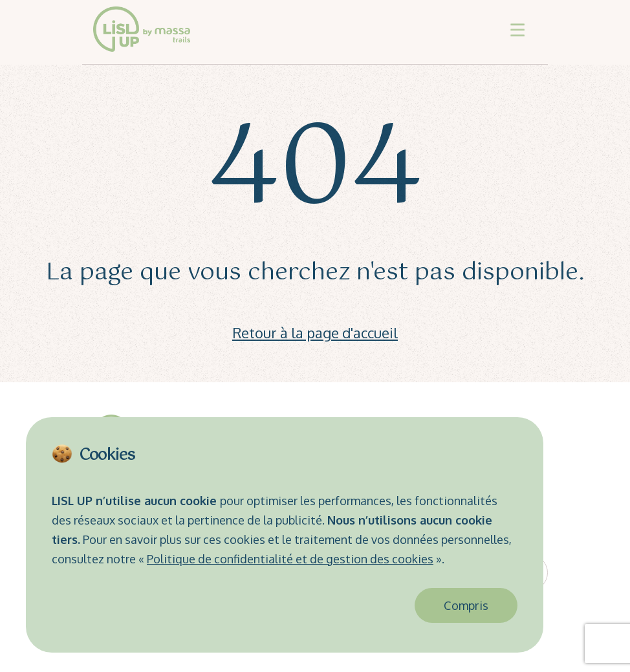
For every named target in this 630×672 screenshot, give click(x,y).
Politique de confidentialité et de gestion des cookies (290, 559)
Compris (466, 605)
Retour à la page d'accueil (315, 332)
